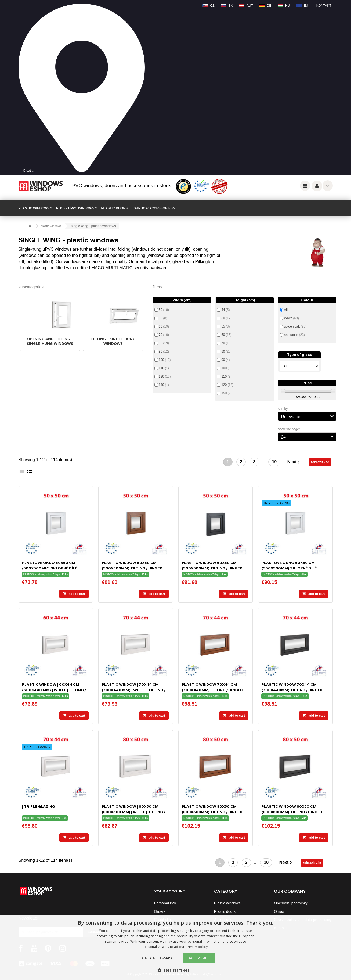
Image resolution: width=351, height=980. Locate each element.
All (286, 310)
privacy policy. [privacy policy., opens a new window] (197, 947)
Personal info (165, 903)
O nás (279, 911)
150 (226, 393)
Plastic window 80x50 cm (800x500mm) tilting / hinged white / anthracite (292, 812)
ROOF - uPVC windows (75, 208)
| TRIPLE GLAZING (39, 806)
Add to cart (74, 594)
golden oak (295, 326)
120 (165, 376)
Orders (160, 911)
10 (274, 462)
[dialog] (175, 947)
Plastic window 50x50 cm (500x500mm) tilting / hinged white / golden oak (132, 568)
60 (164, 326)
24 (308, 436)
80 (164, 343)
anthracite (294, 335)
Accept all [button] (199, 958)
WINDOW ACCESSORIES (153, 208)
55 (163, 318)
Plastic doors (225, 911)
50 (164, 310)
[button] (175, 970)
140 (164, 385)
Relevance (308, 416)
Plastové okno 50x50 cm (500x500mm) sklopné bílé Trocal (50, 568)
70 (164, 335)
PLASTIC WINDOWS (34, 208)
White (291, 318)
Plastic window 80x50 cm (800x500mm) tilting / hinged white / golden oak (212, 812)
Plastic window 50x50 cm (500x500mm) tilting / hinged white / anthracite (212, 568)
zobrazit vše (320, 462)
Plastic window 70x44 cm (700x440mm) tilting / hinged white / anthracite (292, 690)
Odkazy (305, 186)
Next (294, 462)
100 (165, 360)
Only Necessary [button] (157, 958)
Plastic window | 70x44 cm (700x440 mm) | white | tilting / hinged (134, 690)
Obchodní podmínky (291, 903)
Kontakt (324, 6)
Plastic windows (227, 903)
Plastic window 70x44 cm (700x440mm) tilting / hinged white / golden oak (212, 690)
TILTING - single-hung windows (113, 341)
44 (225, 310)
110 (164, 368)
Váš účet (317, 186)
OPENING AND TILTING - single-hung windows (50, 341)
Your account (170, 891)
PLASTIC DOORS (115, 208)
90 (164, 351)
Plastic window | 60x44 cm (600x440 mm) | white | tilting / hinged (54, 690)
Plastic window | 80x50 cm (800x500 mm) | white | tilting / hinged (133, 812)
